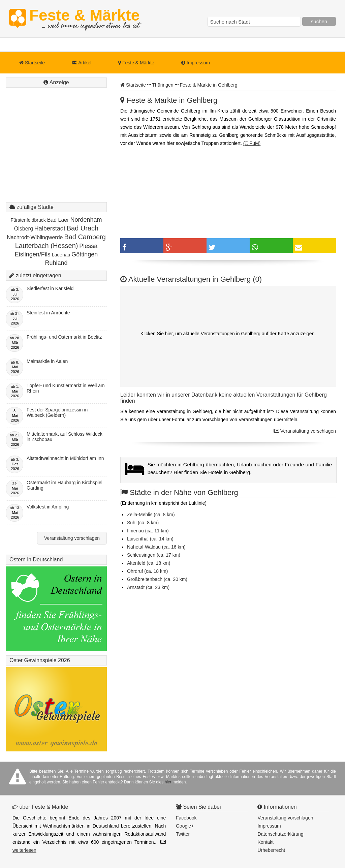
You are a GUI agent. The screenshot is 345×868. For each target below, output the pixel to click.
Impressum (196, 63)
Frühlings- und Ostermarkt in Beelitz (64, 337)
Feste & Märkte (84, 19)
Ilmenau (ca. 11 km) (148, 531)
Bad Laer (58, 220)
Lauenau (61, 255)
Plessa (88, 246)
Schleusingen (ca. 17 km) (154, 555)
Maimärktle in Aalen (47, 361)
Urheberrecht (271, 850)
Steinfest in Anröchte (48, 313)
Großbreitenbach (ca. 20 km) (157, 579)
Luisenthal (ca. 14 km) (150, 539)
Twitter (183, 834)
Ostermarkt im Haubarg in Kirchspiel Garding (65, 485)
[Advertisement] (56, 152)
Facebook (186, 818)
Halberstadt (50, 228)
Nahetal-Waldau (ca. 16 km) (156, 547)
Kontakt (265, 842)
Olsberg (24, 229)
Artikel (82, 63)
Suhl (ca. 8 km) (143, 523)
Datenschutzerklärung (280, 834)
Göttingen (85, 254)
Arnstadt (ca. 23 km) (148, 587)
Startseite (32, 63)
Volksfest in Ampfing (48, 507)
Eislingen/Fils (33, 254)
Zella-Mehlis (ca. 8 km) (151, 515)
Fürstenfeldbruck (28, 220)
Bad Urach (83, 228)
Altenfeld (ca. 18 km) (149, 563)
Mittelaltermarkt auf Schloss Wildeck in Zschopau (65, 437)
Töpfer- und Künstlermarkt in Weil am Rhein (66, 388)
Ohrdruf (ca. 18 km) (147, 571)
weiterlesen (24, 850)
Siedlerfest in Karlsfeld (50, 288)
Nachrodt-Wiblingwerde (35, 237)
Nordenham (86, 220)
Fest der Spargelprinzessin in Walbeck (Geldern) (57, 412)
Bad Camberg (85, 237)
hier (168, 782)
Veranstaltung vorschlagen (305, 431)
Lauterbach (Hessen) (47, 246)
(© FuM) (252, 143)
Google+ (185, 826)
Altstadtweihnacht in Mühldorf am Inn (65, 458)
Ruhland (56, 263)
